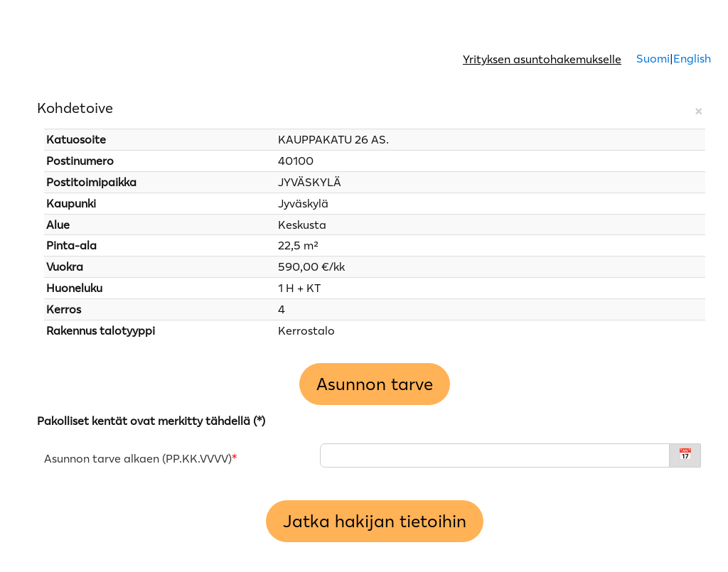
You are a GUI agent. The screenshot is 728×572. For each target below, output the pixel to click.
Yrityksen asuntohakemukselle (542, 59)
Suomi (652, 58)
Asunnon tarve (375, 384)
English (692, 58)
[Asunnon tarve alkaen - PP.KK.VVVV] (495, 455)
